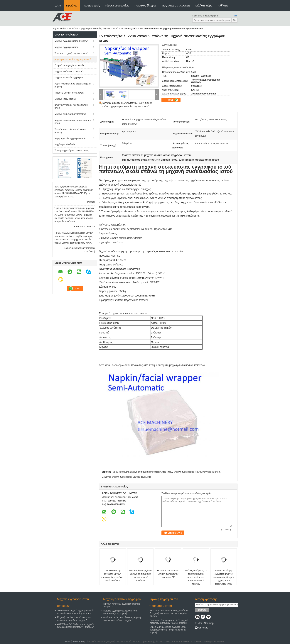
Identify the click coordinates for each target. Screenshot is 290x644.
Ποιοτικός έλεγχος (145, 5)
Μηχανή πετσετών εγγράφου (69, 78)
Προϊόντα (72, 5)
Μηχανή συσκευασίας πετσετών (70, 114)
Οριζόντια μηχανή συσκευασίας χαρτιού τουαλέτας (126, 477)
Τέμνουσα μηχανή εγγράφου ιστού (71, 53)
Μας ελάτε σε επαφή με (176, 5)
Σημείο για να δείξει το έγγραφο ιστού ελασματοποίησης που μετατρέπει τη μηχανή (168, 630)
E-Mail (199, 623)
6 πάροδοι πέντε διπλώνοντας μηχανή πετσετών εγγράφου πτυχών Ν (122, 619)
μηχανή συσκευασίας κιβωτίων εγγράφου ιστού (197, 472)
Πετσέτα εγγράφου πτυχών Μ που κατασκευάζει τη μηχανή (120, 612)
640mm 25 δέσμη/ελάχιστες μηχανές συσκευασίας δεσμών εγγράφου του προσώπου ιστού (224, 577)
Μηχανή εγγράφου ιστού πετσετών (71, 41)
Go (234, 20)
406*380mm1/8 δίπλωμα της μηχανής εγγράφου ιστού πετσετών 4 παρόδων (76, 626)
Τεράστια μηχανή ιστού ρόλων (69, 93)
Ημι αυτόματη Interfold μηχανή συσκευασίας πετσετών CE (168, 574)
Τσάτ (173, 100)
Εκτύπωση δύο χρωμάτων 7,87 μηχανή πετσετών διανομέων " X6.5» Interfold (169, 622)
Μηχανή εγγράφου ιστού (66, 47)
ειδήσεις (223, 5)
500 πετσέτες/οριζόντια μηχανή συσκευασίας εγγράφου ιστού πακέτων (140, 576)
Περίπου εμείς (91, 5)
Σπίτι (58, 5)
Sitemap (209, 623)
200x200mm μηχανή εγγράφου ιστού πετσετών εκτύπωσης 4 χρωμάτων (75, 612)
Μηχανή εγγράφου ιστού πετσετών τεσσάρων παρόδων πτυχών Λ (74, 619)
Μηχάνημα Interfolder (65, 144)
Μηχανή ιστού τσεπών (65, 99)
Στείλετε (202, 610)
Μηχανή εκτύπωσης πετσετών (69, 72)
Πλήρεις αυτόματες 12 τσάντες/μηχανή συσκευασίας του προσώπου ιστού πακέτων (196, 577)
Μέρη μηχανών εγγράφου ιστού (70, 138)
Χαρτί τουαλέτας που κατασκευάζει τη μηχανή (73, 85)
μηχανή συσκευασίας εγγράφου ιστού (100, 29)
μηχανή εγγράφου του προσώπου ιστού (71, 106)
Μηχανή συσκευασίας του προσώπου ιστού (73, 122)
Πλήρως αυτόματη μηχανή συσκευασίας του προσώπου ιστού (142, 472)
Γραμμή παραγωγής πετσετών (69, 65)
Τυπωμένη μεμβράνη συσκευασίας (71, 150)
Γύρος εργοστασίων (117, 5)
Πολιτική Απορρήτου (74, 642)
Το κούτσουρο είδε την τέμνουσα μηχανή (70, 131)
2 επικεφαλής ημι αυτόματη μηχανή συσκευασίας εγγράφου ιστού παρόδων (113, 576)
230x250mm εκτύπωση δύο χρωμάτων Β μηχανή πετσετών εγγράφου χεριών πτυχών (169, 613)
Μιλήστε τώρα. (204, 5)
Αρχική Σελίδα (59, 29)
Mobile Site (202, 628)
